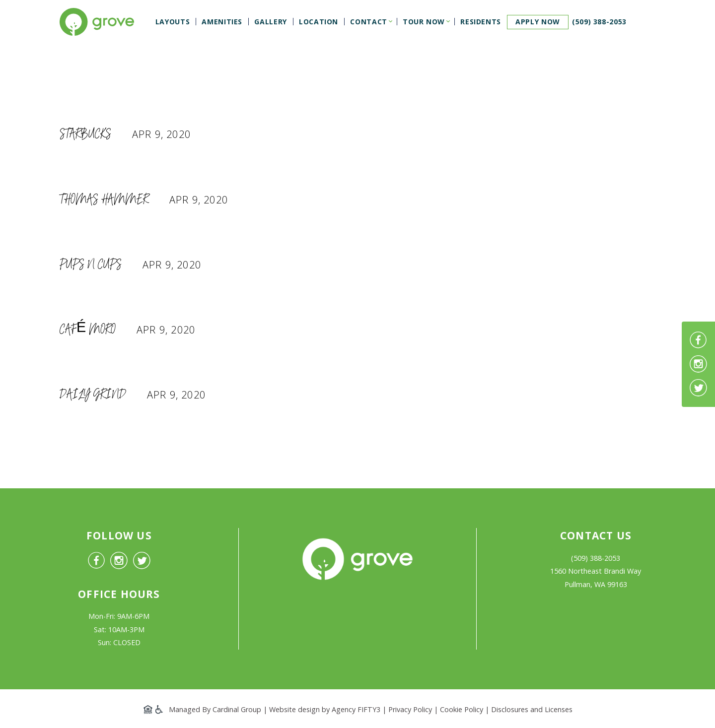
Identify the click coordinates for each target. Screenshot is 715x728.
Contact (368, 22)
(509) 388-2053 (599, 22)
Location (319, 22)
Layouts (173, 22)
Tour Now (424, 22)
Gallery (270, 22)
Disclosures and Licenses (532, 709)
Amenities (222, 22)
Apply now (538, 22)
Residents (481, 22)
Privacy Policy (410, 709)
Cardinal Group (237, 709)
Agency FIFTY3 (356, 709)
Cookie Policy (462, 709)
